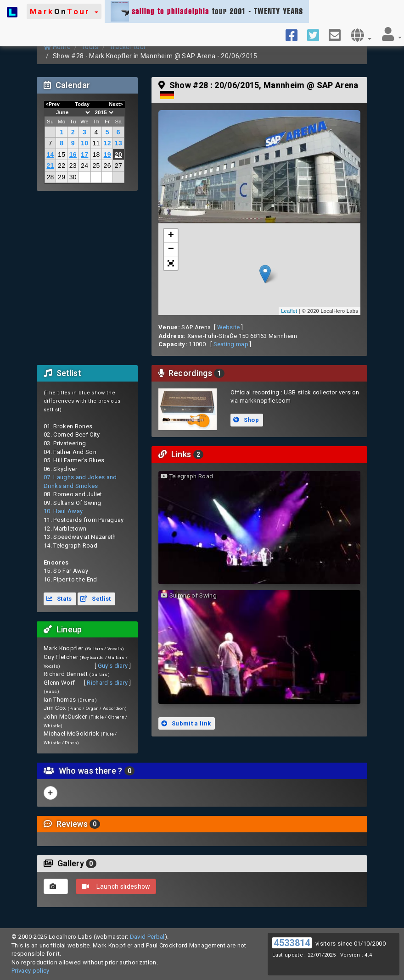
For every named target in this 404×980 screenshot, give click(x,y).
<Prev (53, 104)
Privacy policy (31, 971)
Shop (246, 420)
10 (84, 143)
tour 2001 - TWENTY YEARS (207, 11)
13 (118, 143)
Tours (90, 47)
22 (62, 166)
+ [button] (171, 236)
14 (50, 155)
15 (62, 155)
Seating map (231, 344)
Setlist (95, 599)
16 (73, 155)
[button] (64, 11)
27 (118, 166)
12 (107, 143)
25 (96, 166)
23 (73, 166)
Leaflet (289, 311)
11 (96, 143)
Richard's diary (107, 683)
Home (57, 47)
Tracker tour (128, 47)
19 (107, 155)
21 (50, 166)
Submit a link (186, 723)
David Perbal (147, 937)
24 (84, 166)
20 (118, 155)
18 (96, 155)
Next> (116, 104)
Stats (59, 599)
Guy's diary (113, 666)
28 (50, 177)
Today (82, 104)
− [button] (171, 249)
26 (107, 166)
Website (229, 327)
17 (84, 155)
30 (73, 177)
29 (62, 177)
